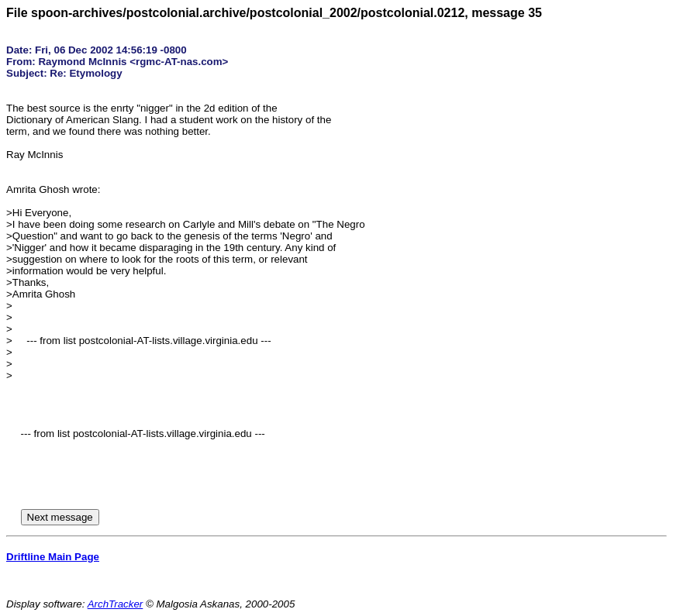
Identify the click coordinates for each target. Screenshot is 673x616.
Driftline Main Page (53, 557)
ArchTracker (116, 604)
